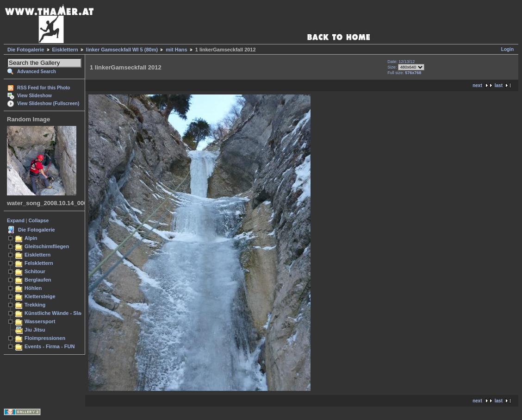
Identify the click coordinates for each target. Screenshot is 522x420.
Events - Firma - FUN (50, 346)
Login (507, 49)
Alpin (31, 238)
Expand (16, 220)
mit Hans (176, 50)
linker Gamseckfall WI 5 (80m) (122, 50)
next (477, 85)
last (499, 85)
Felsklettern (39, 263)
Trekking (35, 305)
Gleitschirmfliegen (47, 246)
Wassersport (40, 321)
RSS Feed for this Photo (43, 88)
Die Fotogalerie (26, 50)
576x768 (413, 73)
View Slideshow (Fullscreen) (48, 103)
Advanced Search (37, 72)
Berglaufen (38, 280)
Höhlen (33, 288)
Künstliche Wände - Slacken (59, 313)
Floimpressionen (45, 338)
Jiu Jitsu (35, 330)
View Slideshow (34, 96)
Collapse (39, 220)
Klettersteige (40, 296)
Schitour (35, 271)
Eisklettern (65, 50)
